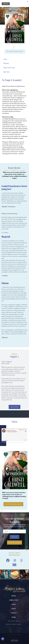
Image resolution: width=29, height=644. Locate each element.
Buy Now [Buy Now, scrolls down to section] (7, 72)
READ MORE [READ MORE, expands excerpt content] (15, 407)
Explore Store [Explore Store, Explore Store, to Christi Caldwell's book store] (15, 543)
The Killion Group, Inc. (5, 442)
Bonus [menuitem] (14, 609)
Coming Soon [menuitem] (14, 600)
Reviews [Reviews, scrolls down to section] (6, 63)
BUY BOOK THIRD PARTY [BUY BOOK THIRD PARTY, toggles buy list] (15, 52)
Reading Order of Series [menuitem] (14, 624)
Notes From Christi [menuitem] (14, 621)
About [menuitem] (14, 605)
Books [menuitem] (14, 596)
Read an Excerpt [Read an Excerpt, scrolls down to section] (9, 68)
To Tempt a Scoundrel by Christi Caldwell (17, 442)
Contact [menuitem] (14, 613)
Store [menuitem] (14, 617)
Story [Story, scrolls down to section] (5, 59)
